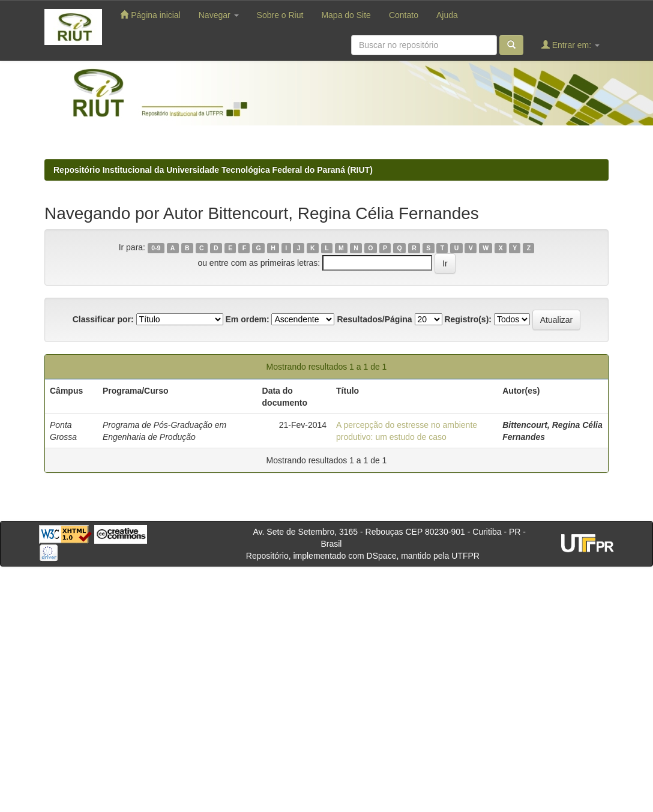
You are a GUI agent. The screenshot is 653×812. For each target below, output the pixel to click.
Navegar (219, 15)
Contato (404, 15)
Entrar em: (570, 45)
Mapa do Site (346, 15)
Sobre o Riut (280, 15)
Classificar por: (103, 319)
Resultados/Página (374, 319)
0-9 (156, 248)
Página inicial (150, 15)
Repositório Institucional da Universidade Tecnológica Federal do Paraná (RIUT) (213, 170)
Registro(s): (468, 319)
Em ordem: (247, 319)
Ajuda (447, 15)
